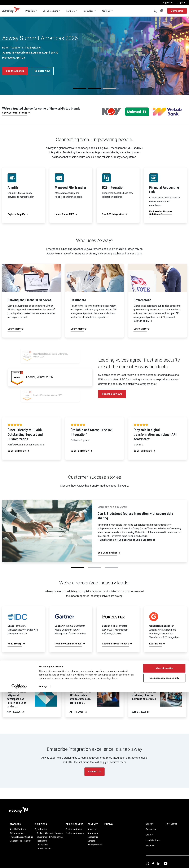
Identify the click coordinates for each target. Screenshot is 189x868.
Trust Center (171, 824)
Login (181, 3)
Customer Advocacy (75, 833)
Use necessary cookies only (164, 854)
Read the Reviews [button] (112, 394)
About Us (106, 11)
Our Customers (50, 11)
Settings (43, 862)
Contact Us (177, 11)
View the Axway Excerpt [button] (57, 80)
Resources (88, 11)
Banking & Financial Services (50, 833)
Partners (70, 11)
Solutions (41, 824)
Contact (150, 835)
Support (167, 3)
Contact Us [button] (94, 772)
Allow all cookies (164, 844)
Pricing (109, 824)
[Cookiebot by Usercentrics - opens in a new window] (19, 862)
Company (93, 824)
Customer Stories (74, 829)
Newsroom (93, 833)
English (162, 11)
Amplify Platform (18, 829)
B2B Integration (17, 833)
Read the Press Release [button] (20, 80)
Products (30, 11)
